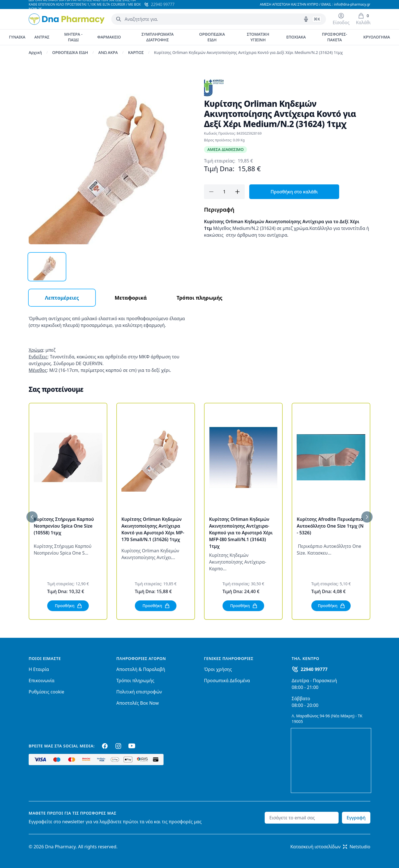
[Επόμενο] (367, 517)
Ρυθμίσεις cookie (46, 692)
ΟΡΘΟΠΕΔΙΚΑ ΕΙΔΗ (212, 37)
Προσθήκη (69, 606)
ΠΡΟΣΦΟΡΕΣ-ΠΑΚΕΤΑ (335, 37)
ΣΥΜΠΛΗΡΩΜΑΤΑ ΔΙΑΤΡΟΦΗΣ (157, 37)
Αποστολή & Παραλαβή (141, 669)
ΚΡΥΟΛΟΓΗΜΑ (377, 37)
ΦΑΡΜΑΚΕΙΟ (109, 37)
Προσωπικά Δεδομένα (227, 681)
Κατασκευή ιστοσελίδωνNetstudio (330, 847)
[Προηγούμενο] (32, 517)
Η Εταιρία (39, 669)
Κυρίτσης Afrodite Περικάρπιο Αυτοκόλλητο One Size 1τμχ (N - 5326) (330, 526)
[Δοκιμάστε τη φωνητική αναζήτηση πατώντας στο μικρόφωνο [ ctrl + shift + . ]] (306, 19)
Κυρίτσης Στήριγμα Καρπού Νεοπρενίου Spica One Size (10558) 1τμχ (64, 526)
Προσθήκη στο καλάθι (294, 192)
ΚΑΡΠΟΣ (136, 52)
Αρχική (35, 52)
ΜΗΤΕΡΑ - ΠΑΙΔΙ (73, 37)
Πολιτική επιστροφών (139, 692)
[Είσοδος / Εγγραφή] (341, 19)
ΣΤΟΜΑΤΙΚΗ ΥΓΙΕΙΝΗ (258, 37)
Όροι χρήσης (218, 669)
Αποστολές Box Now (138, 703)
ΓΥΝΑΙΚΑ (17, 37)
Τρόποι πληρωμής (135, 681)
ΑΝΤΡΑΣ (42, 37)
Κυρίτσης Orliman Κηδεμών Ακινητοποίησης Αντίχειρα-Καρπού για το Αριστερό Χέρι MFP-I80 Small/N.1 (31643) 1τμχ (241, 533)
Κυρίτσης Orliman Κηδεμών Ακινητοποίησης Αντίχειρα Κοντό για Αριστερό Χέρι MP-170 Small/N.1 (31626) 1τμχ (153, 529)
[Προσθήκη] (237, 192)
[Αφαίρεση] (211, 192)
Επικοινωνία (42, 681)
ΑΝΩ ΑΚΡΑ (108, 52)
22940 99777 (314, 669)
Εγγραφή (356, 818)
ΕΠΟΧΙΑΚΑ (296, 37)
